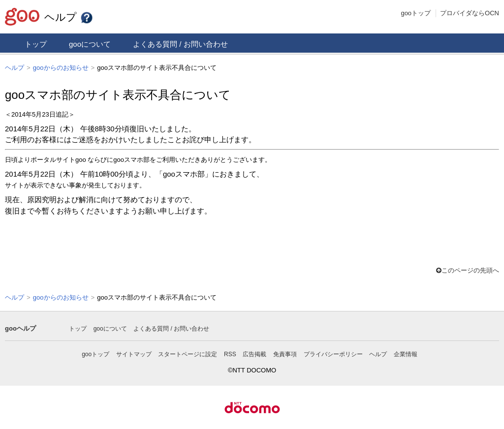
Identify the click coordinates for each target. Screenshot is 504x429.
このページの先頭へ (468, 270)
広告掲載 (254, 353)
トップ (36, 44)
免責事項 (285, 353)
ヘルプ (69, 17)
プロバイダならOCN (470, 13)
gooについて (90, 44)
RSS (230, 353)
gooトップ (416, 13)
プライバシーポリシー (333, 353)
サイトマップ (134, 353)
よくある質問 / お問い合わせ (180, 44)
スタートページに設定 (188, 353)
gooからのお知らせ (61, 68)
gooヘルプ (20, 327)
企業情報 (406, 353)
